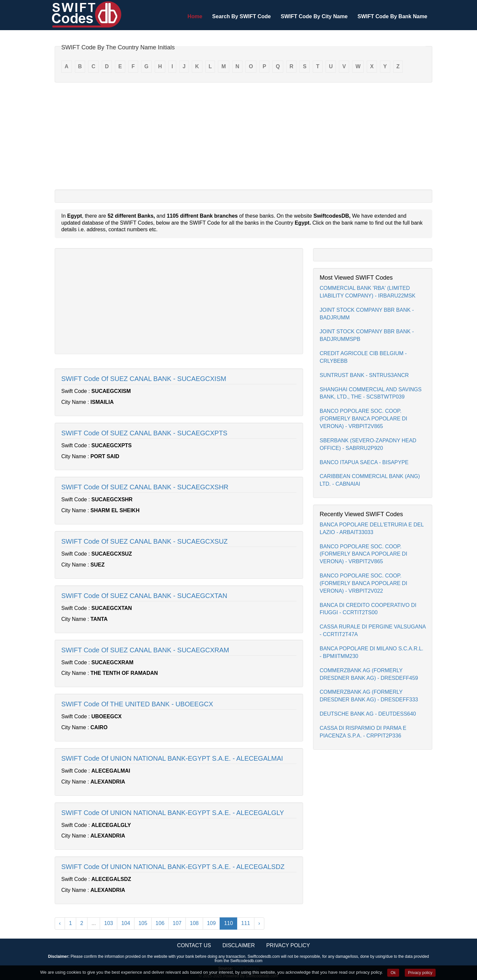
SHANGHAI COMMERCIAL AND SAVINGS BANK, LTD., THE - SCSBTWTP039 (371, 393)
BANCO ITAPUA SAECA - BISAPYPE (364, 462)
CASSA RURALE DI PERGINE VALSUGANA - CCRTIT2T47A (373, 630)
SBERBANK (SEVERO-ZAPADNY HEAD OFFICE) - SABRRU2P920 (368, 444)
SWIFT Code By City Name (314, 16)
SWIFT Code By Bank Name (392, 16)
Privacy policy (420, 973)
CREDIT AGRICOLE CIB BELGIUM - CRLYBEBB (363, 357)
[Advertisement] (243, 136)
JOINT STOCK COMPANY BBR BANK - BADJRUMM (367, 314)
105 (143, 923)
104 (126, 923)
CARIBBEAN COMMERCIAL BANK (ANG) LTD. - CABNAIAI (370, 480)
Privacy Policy (288, 945)
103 (108, 923)
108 (194, 923)
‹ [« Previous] (60, 923)
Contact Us (194, 945)
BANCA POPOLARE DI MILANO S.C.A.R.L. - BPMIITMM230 (371, 652)
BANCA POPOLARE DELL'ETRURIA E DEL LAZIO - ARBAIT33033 (372, 528)
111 (246, 923)
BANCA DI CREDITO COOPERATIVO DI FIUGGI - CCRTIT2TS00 (368, 609)
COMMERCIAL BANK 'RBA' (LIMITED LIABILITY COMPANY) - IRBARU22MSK (368, 292)
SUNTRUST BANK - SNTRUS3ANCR (364, 375)
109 (212, 923)
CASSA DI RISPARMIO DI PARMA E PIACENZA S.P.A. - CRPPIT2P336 (363, 732)
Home (195, 16)
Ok (393, 973)
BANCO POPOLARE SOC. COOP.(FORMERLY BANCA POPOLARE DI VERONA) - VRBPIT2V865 (363, 419)
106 (160, 923)
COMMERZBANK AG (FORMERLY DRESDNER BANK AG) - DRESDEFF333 (369, 696)
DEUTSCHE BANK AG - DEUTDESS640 (368, 714)
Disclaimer (238, 945)
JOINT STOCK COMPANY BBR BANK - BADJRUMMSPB (367, 335)
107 (177, 923)
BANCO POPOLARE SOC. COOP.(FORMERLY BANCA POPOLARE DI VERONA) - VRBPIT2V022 (363, 583)
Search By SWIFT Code (242, 16)
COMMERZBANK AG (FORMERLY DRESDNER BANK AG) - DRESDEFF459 (369, 674)
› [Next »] (259, 923)
